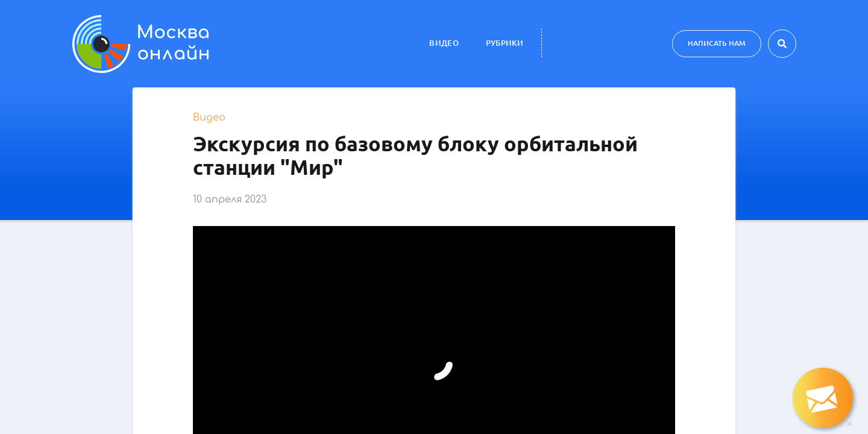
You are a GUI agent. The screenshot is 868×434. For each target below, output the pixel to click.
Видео (444, 43)
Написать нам (717, 43)
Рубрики (505, 43)
